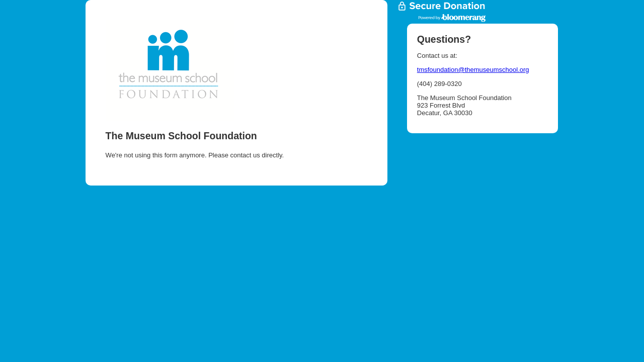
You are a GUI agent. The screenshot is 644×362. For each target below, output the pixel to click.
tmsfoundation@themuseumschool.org (473, 70)
